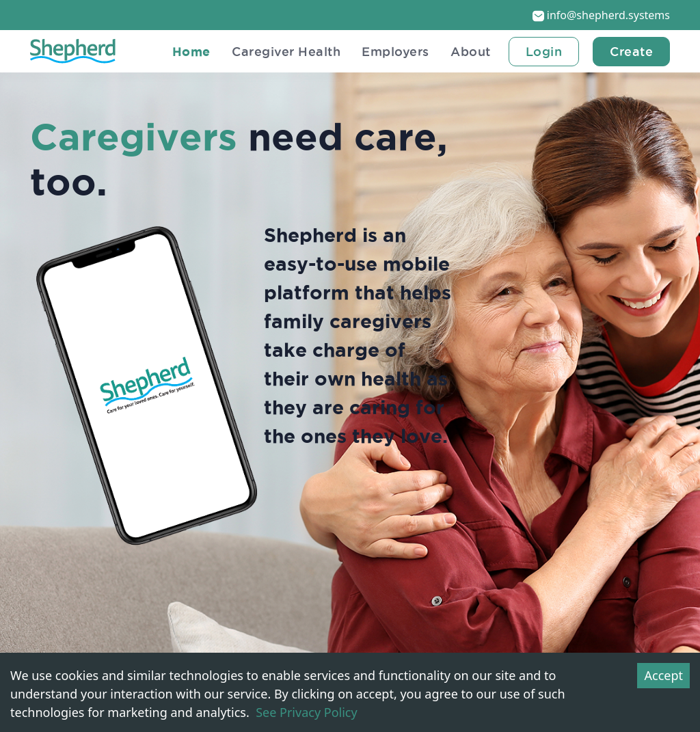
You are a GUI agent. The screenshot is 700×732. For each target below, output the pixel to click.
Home (180, 51)
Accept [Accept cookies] (663, 675)
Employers (391, 51)
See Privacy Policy (306, 712)
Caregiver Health (279, 51)
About (469, 51)
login (544, 51)
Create (631, 51)
